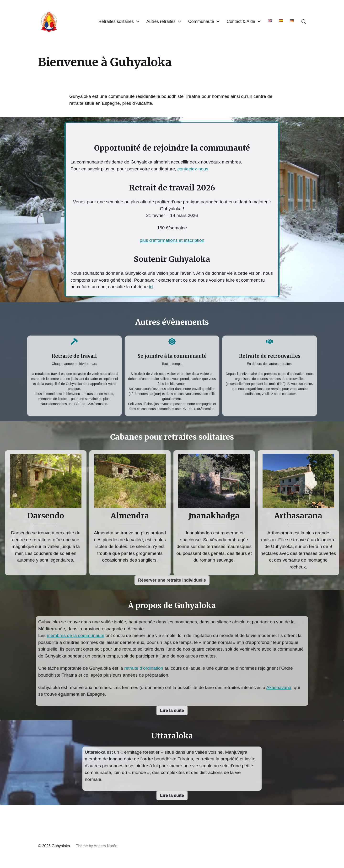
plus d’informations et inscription (172, 240)
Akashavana (279, 687)
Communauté (201, 21)
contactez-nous (193, 169)
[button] (304, 21)
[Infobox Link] (74, 375)
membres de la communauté (76, 635)
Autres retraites (161, 21)
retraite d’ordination (144, 668)
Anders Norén (105, 846)
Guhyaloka (61, 846)
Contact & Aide (241, 21)
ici (151, 287)
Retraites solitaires (116, 21)
